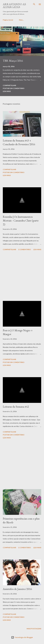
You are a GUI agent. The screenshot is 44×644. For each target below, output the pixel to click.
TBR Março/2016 (13, 61)
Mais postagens (34, 629)
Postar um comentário (14, 88)
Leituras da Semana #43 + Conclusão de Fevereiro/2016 (19, 142)
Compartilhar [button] (9, 85)
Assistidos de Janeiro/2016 (17, 589)
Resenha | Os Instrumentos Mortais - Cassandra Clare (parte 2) (21, 220)
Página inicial (8, 20)
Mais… (22, 20)
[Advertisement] (22, 276)
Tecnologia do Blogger (22, 637)
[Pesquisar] (34, 4)
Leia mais (7, 91)
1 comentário (24, 249)
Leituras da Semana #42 (16, 407)
